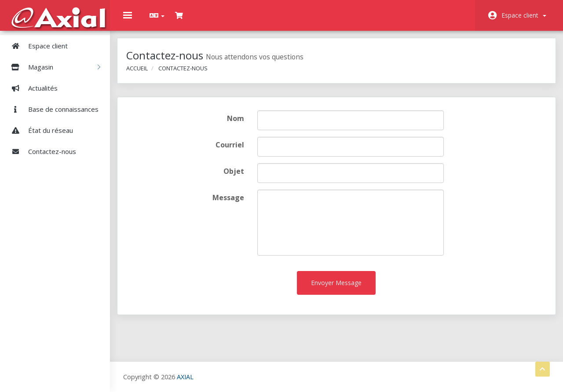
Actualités (31, 88)
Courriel (232, 151)
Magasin (52, 67)
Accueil (143, 74)
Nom (238, 125)
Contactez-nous (40, 151)
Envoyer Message (336, 289)
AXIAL (185, 376)
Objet (236, 177)
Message (231, 204)
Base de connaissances (51, 109)
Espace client (524, 15)
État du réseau (39, 130)
